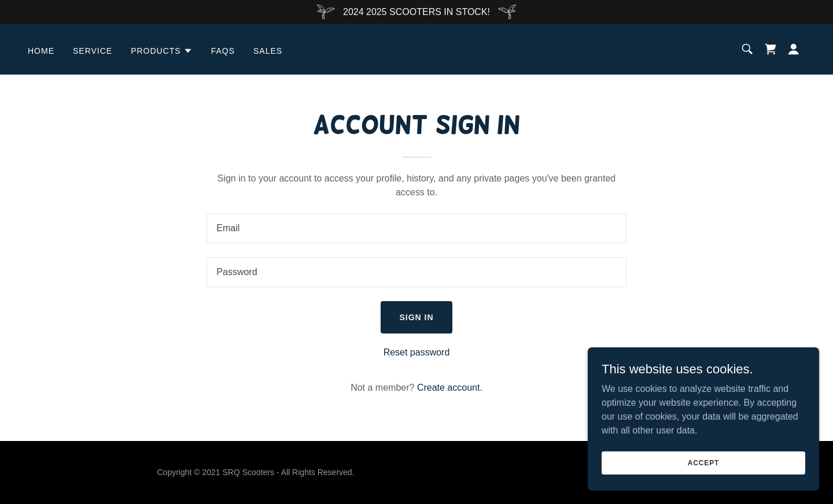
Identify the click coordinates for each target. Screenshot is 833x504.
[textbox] (416, 228)
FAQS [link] (223, 51)
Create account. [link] (450, 388)
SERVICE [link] (93, 51)
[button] (162, 51)
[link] (771, 49)
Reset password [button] (417, 352)
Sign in (416, 317)
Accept (703, 462)
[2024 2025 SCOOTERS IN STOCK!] (417, 12)
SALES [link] (268, 51)
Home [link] (41, 51)
